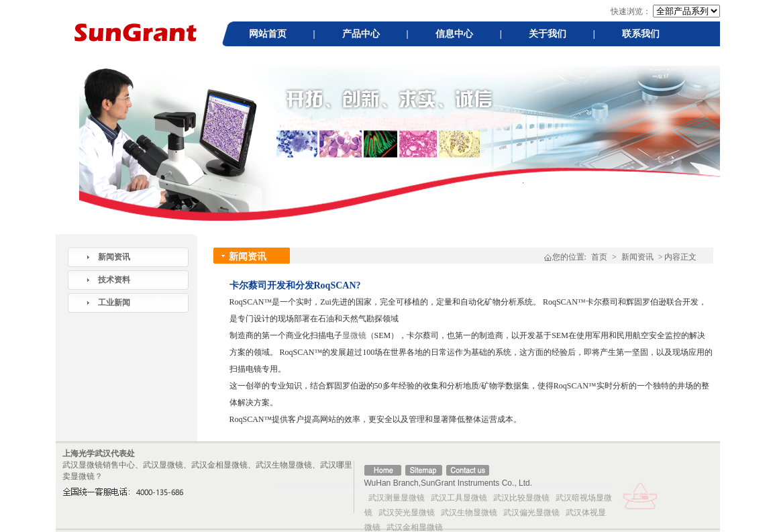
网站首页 (268, 34)
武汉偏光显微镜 (531, 513)
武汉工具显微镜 (459, 498)
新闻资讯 (114, 257)
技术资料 (114, 280)
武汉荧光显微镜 (407, 513)
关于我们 (548, 34)
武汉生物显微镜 (469, 513)
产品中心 (361, 34)
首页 (599, 257)
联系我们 (641, 34)
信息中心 (454, 34)
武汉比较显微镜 (521, 498)
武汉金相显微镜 (415, 527)
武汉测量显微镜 (397, 498)
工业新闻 (114, 303)
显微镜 (354, 335)
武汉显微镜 (83, 465)
